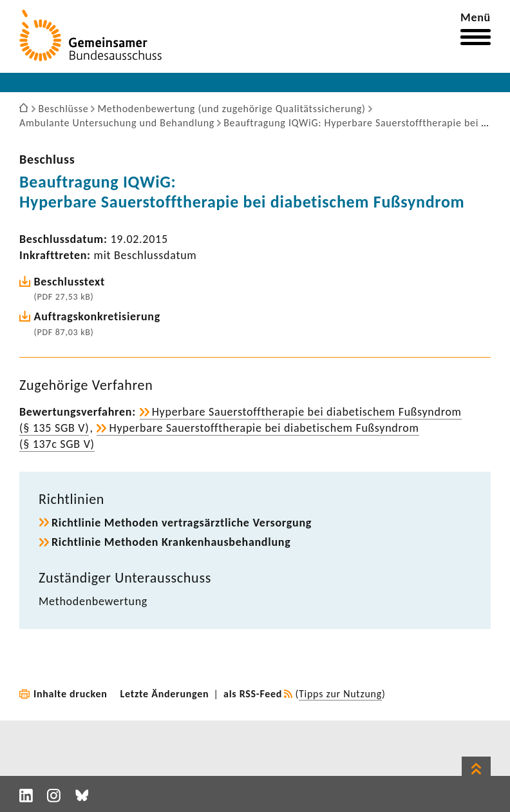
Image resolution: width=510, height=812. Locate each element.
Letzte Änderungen (165, 694)
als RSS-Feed (253, 694)
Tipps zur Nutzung (340, 694)
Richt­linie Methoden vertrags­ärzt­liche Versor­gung (182, 523)
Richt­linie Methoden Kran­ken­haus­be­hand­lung (171, 542)
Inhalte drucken (71, 694)
